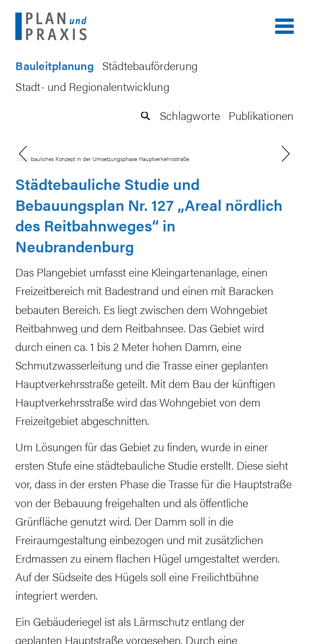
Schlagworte (190, 115)
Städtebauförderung (150, 65)
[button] (146, 115)
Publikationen (261, 115)
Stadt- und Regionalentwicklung (92, 86)
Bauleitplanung (55, 65)
